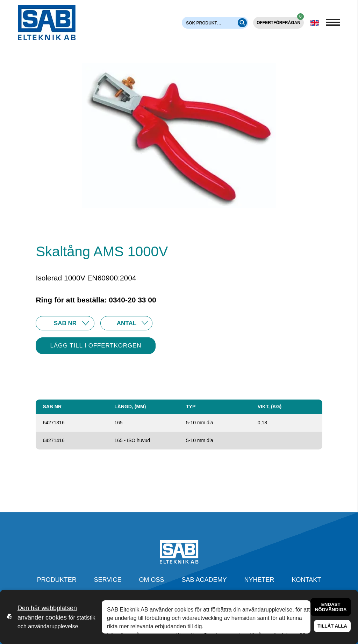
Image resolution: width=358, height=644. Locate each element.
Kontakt (307, 580)
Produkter (57, 580)
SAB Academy (204, 580)
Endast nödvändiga (331, 607)
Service (108, 580)
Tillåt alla (332, 626)
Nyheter (259, 580)
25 (126, 323)
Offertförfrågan (280, 21)
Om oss (151, 580)
